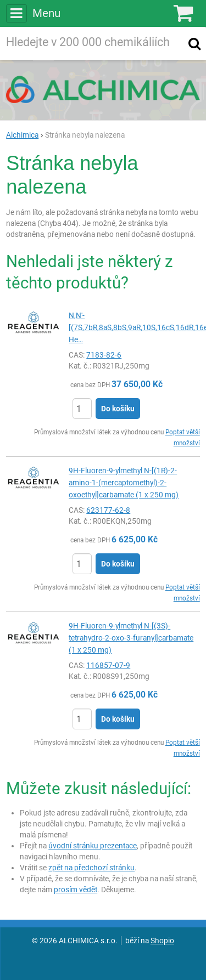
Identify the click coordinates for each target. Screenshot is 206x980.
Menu (33, 13)
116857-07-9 (108, 665)
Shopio (162, 941)
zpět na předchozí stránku (91, 868)
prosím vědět (76, 890)
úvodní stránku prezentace (93, 846)
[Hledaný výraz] (92, 43)
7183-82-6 (104, 355)
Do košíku (118, 409)
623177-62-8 (108, 510)
